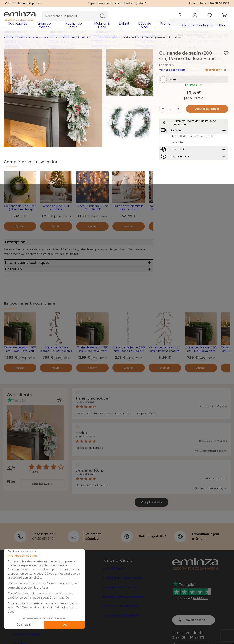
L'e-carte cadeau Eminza (120, 611)
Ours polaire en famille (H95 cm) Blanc (129, 210)
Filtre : (12, 506)
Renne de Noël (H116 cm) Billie (56, 210)
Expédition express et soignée (123, 621)
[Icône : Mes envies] (226, 56)
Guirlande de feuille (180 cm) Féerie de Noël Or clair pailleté (129, 375)
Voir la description (172, 72)
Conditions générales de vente (33, 639)
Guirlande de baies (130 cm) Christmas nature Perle (165, 375)
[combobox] (42, 508)
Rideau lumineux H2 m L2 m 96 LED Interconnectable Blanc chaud (92, 214)
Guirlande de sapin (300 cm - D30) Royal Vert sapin (20, 375)
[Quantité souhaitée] (171, 120)
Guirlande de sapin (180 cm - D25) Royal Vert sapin (201, 375)
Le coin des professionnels (121, 639)
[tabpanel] (89, 27)
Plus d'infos (177, 162)
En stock (194, 96)
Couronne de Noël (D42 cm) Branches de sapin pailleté (20, 212)
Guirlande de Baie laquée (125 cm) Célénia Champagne (56, 375)
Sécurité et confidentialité (120, 630)
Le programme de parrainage (123, 602)
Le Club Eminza (114, 592)
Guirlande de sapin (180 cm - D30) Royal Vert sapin (92, 375)
